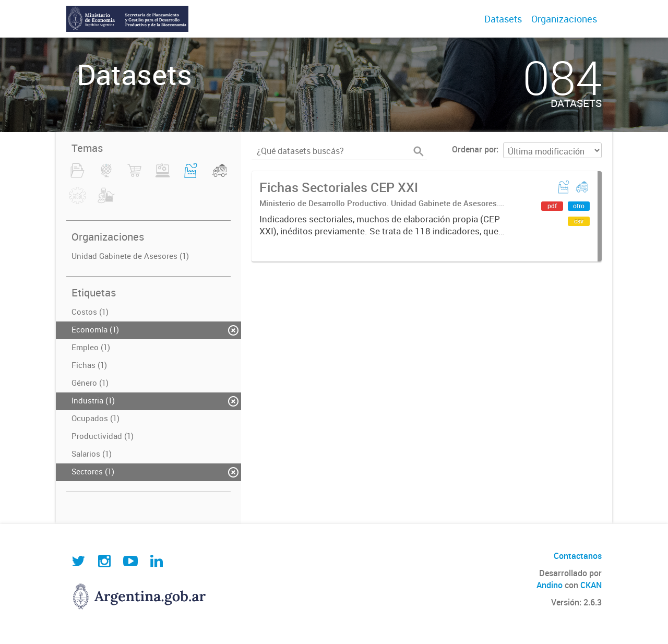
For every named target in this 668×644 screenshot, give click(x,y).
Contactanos (578, 556)
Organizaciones (564, 19)
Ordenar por (474, 149)
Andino (550, 585)
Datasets (503, 19)
